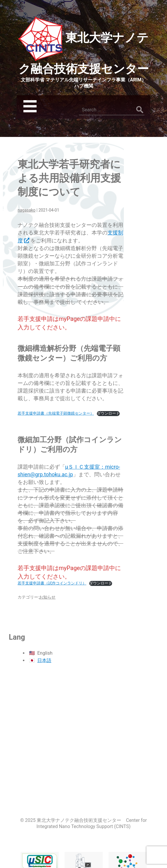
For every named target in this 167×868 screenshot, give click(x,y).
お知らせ (47, 597)
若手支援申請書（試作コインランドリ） (52, 583)
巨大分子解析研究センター (128, 842)
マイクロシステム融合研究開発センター (40, 838)
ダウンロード (108, 413)
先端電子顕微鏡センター (84, 842)
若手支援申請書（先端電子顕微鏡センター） (56, 413)
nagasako (27, 210)
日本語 (44, 660)
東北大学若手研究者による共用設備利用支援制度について (69, 178)
